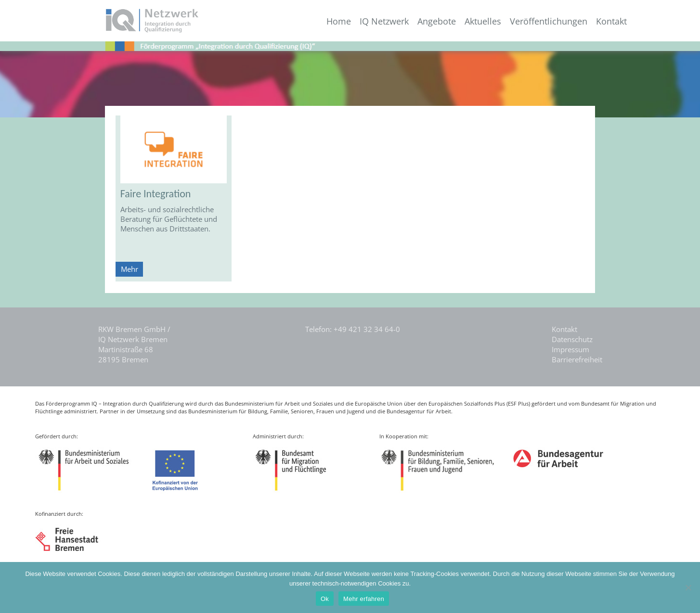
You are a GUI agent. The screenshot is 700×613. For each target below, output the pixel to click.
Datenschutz (572, 339)
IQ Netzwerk (384, 21)
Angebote (437, 21)
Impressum (570, 349)
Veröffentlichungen (549, 21)
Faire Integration (156, 194)
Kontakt (611, 21)
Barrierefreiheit (577, 359)
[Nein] (688, 587)
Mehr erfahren (364, 599)
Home (339, 21)
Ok (325, 599)
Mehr (130, 269)
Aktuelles (483, 21)
